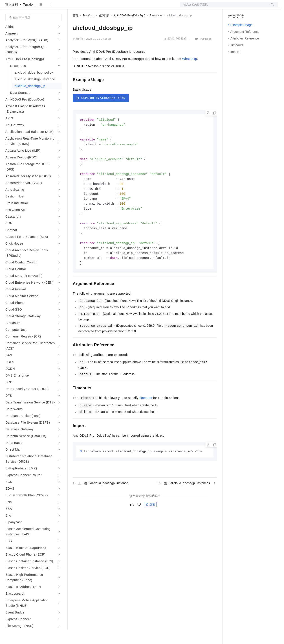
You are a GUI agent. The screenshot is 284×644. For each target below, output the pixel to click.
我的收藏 (206, 53)
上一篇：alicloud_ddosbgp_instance (100, 504)
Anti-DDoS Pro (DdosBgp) (129, 30)
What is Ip (189, 73)
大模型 (46, 7)
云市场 (109, 7)
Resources (156, 30)
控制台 (244, 7)
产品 (58, 7)
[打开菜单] (7, 7)
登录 (271, 7)
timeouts (146, 419)
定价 (97, 7)
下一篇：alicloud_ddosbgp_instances (187, 504)
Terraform (30, 19)
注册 (255, 7)
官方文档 (12, 19)
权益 (86, 7)
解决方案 (72, 7)
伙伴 (122, 7)
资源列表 (104, 30)
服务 (132, 7)
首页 (75, 30)
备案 (233, 7)
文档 (224, 7)
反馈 (150, 526)
